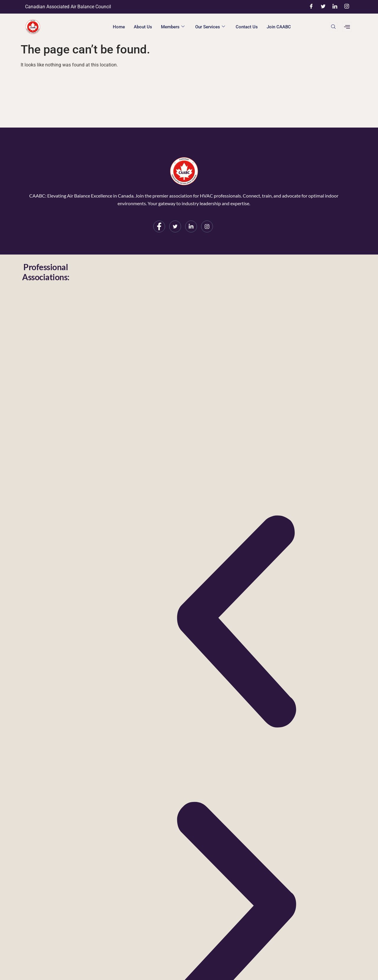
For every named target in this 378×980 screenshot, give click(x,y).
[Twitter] (323, 7)
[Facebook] (311, 7)
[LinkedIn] (335, 7)
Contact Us (247, 27)
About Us (143, 27)
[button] (236, 623)
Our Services (210, 27)
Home (119, 27)
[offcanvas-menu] (347, 27)
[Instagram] (347, 7)
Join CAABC (279, 27)
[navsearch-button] (333, 27)
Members (173, 27)
